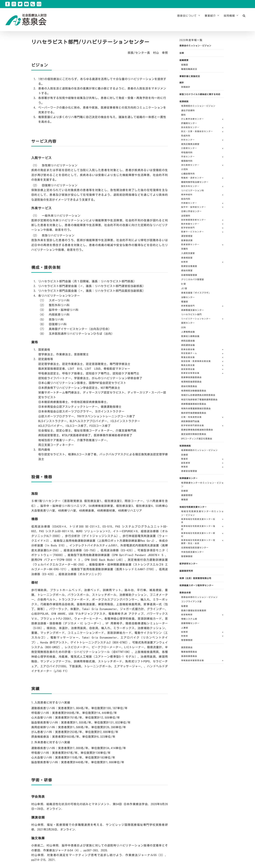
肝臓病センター (189, 123)
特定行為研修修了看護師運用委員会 (199, 399)
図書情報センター (190, 623)
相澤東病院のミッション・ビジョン (199, 450)
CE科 (184, 327)
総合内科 (186, 199)
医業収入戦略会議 (190, 336)
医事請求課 (187, 240)
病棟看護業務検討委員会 (194, 404)
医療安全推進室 (189, 266)
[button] (244, 16)
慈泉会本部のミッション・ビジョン (199, 597)
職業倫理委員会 (189, 652)
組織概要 (184, 60)
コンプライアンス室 (191, 601)
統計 (182, 82)
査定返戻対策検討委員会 (194, 434)
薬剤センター (188, 323)
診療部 (185, 455)
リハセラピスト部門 (191, 314)
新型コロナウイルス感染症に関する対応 (200, 94)
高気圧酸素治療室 (190, 144)
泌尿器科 (186, 216)
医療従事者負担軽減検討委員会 (197, 430)
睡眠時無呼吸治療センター (195, 182)
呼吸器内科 (187, 152)
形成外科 (186, 136)
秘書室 (185, 606)
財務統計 (186, 87)
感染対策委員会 (189, 386)
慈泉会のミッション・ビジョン (195, 46)
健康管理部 (187, 495)
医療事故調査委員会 (191, 377)
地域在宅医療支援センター (193, 507)
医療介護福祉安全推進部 (194, 610)
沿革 (182, 53)
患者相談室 (187, 258)
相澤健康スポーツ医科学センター (196, 585)
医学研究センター (189, 564)
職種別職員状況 (189, 69)
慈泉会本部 (185, 593)
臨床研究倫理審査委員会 (194, 413)
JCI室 (184, 288)
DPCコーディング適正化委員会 (197, 439)
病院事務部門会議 (190, 421)
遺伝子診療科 (188, 110)
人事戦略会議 (188, 332)
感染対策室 (187, 270)
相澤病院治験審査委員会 (194, 391)
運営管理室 (187, 236)
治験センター (188, 297)
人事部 (185, 628)
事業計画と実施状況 (190, 76)
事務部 (185, 500)
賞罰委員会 (187, 647)
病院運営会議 (188, 345)
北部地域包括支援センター (195, 547)
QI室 (184, 284)
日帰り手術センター (191, 211)
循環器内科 (187, 161)
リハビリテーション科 (193, 190)
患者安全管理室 (189, 471)
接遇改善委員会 (189, 656)
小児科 (185, 169)
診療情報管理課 (189, 275)
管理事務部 (187, 556)
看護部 (185, 302)
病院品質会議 (188, 341)
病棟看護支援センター (193, 310)
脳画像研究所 (186, 571)
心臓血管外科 (188, 174)
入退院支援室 (188, 253)
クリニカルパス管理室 (193, 279)
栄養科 (185, 249)
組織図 (185, 65)
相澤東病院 (185, 446)
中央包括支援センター (193, 552)
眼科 (183, 115)
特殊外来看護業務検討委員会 (196, 408)
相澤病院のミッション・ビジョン (198, 106)
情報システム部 (189, 619)
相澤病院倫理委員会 (191, 382)
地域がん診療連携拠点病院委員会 (198, 395)
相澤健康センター (189, 478)
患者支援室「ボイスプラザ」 (196, 293)
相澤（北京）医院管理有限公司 (195, 578)
